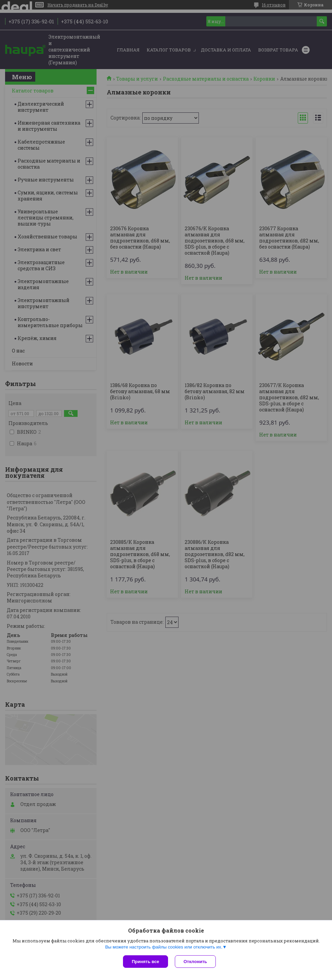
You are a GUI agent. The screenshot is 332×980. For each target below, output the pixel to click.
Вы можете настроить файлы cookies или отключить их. (164, 947)
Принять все (146, 962)
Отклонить (195, 962)
